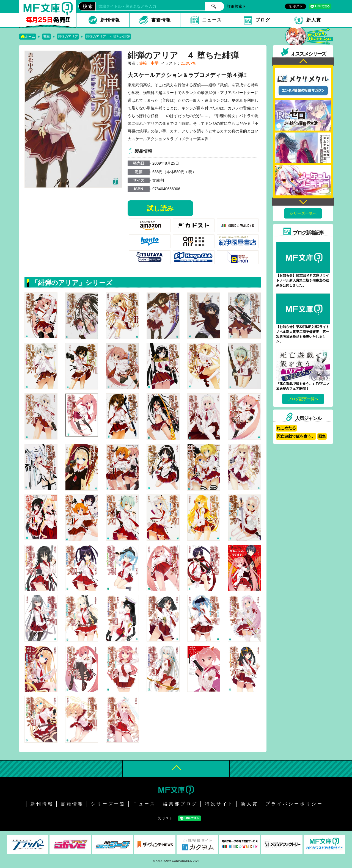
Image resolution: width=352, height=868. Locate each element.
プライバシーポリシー (294, 804)
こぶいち (188, 63)
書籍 (46, 37)
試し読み (160, 208)
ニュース (212, 20)
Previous (303, 62)
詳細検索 (235, 6)
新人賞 (314, 20)
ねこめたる (286, 428)
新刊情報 (110, 20)
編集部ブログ (180, 804)
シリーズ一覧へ (303, 213)
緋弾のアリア (68, 37)
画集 (322, 436)
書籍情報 (161, 20)
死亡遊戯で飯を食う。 (296, 436)
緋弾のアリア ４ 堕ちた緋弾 (108, 37)
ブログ (263, 20)
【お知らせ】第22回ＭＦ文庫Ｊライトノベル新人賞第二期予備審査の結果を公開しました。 (303, 280)
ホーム (30, 37)
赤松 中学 (149, 63)
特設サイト (219, 804)
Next (303, 201)
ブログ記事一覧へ (303, 399)
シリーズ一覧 (108, 804)
